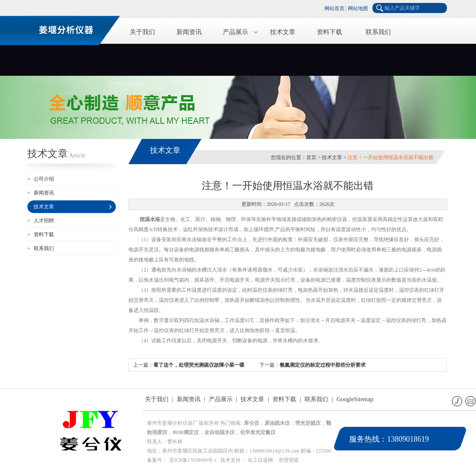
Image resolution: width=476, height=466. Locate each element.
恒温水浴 (150, 219)
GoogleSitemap (355, 399)
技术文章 (283, 32)
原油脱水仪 (277, 423)
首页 (311, 157)
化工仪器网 (260, 460)
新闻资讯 (189, 32)
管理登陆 (289, 460)
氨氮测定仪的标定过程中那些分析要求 (323, 365)
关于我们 (142, 32)
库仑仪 (251, 423)
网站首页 (334, 8)
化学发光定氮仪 (258, 432)
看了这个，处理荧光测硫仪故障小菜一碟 (199, 365)
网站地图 (358, 8)
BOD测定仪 (186, 432)
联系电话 (458, 401)
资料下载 (329, 32)
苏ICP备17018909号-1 (193, 460)
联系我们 (378, 32)
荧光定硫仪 (308, 423)
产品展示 (235, 32)
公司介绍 (44, 179)
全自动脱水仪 (219, 432)
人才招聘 (44, 221)
